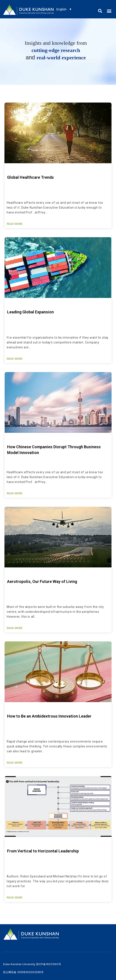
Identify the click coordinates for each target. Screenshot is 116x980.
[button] (100, 11)
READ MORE (14, 224)
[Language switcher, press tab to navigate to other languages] (64, 9)
